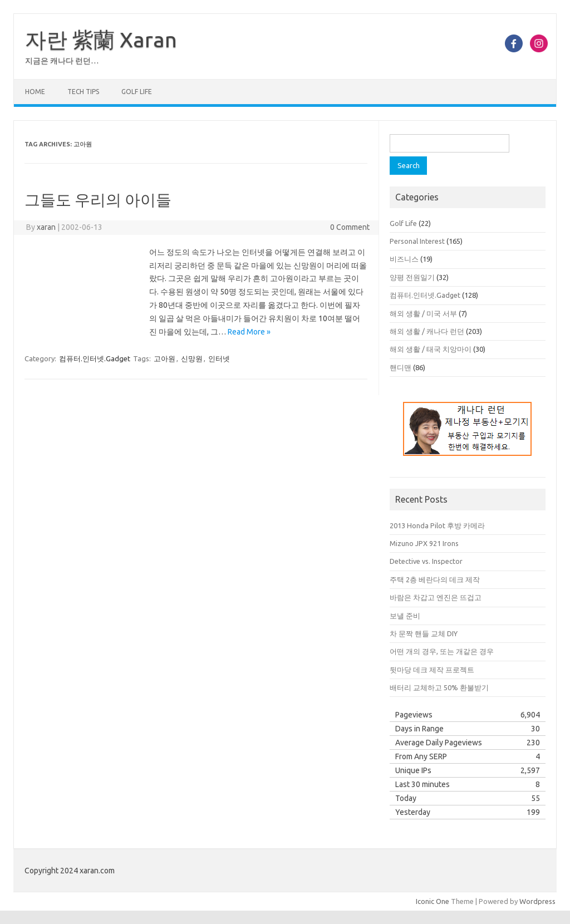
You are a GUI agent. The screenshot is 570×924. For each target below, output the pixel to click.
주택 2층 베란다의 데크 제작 (435, 579)
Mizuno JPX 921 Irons (424, 543)
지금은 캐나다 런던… (62, 61)
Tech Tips (83, 92)
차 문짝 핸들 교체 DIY (424, 633)
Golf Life (137, 92)
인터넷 (219, 358)
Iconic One (433, 901)
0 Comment (350, 227)
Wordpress (537, 901)
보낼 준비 (405, 616)
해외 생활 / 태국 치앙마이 (431, 349)
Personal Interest (417, 241)
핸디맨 (401, 367)
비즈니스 (404, 259)
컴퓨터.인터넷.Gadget (95, 358)
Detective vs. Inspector (426, 561)
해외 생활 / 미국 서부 (423, 313)
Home (35, 92)
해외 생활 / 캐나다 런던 (427, 331)
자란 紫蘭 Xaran (101, 40)
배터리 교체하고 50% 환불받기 (439, 687)
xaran (46, 227)
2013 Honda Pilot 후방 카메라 (437, 525)
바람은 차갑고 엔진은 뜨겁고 (436, 597)
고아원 (164, 358)
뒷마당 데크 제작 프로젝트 (432, 670)
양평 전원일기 (412, 277)
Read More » (249, 332)
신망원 (192, 358)
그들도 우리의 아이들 (98, 200)
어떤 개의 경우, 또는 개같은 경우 (442, 651)
